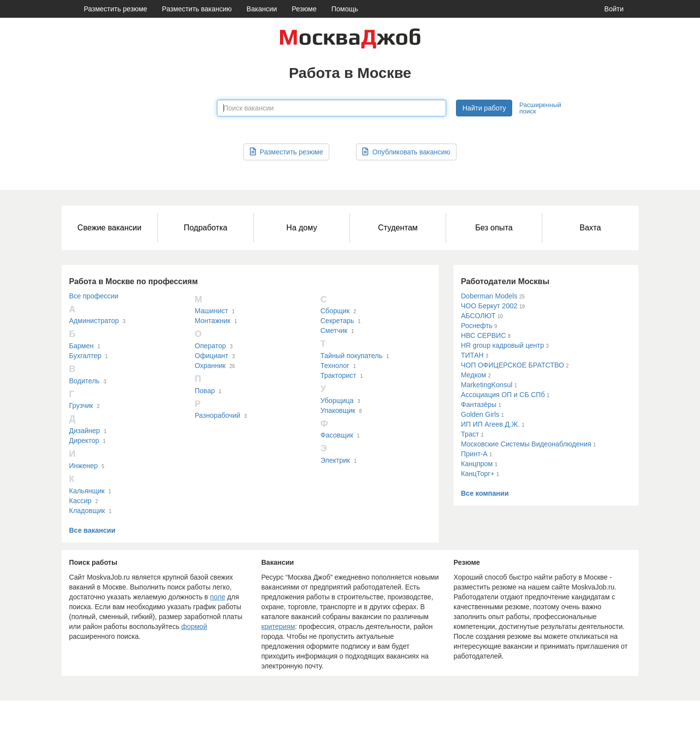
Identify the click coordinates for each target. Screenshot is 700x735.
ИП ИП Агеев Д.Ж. (490, 424)
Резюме (304, 9)
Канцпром (477, 464)
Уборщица (337, 401)
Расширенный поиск (540, 108)
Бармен (81, 346)
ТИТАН (472, 355)
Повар (205, 391)
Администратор (94, 321)
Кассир (80, 501)
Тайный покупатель (351, 356)
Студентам (398, 228)
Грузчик (81, 405)
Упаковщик (338, 410)
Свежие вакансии (109, 228)
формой (194, 626)
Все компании (485, 493)
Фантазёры (479, 404)
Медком (473, 375)
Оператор (210, 346)
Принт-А (474, 454)
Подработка (206, 228)
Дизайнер (85, 431)
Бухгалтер (85, 356)
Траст (470, 434)
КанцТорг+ (478, 474)
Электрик (335, 460)
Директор (84, 441)
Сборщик (335, 311)
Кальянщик (87, 491)
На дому (302, 228)
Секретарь (337, 321)
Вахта (590, 228)
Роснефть (477, 326)
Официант (211, 356)
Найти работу (484, 108)
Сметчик (334, 331)
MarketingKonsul (487, 385)
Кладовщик (87, 511)
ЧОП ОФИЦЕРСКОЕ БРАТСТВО (512, 365)
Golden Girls (480, 414)
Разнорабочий (217, 415)
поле (218, 597)
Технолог (335, 366)
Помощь (345, 9)
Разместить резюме (116, 9)
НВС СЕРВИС (483, 335)
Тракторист (338, 375)
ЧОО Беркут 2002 (489, 306)
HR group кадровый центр (503, 345)
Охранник (210, 366)
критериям (278, 626)
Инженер (83, 466)
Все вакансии (92, 530)
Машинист (211, 311)
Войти (614, 9)
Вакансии (262, 9)
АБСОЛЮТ (478, 316)
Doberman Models (489, 296)
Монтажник (212, 321)
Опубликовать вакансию (406, 152)
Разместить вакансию (197, 9)
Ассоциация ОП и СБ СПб (503, 395)
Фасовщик (337, 435)
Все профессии (94, 296)
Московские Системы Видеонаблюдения (526, 444)
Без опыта (494, 228)
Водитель (84, 381)
